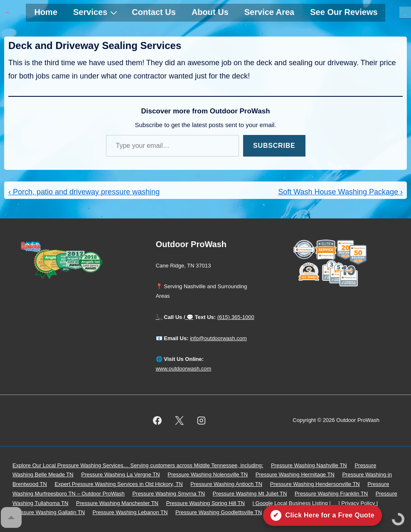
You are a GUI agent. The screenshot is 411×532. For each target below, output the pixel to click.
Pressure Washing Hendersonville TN (315, 484)
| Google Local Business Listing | (292, 503)
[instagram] (201, 420)
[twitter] (179, 420)
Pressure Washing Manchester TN (117, 503)
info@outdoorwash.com (218, 338)
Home (46, 12)
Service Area (269, 12)
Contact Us (154, 12)
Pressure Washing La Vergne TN (120, 474)
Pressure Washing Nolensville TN (208, 474)
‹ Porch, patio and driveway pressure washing (84, 192)
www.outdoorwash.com (184, 369)
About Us (210, 12)
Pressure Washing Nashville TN (309, 465)
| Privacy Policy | (358, 503)
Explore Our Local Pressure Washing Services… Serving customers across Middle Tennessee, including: (138, 465)
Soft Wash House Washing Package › (340, 192)
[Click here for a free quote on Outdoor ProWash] (322, 515)
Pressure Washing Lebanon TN (130, 512)
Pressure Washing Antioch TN (226, 484)
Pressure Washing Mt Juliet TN (250, 494)
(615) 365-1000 (236, 317)
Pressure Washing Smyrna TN (169, 494)
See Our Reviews (344, 12)
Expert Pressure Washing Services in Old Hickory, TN (118, 484)
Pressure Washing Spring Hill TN (205, 503)
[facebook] (158, 420)
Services (96, 12)
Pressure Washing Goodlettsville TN (219, 512)
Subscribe (274, 146)
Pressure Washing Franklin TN (331, 494)
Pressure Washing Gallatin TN (49, 512)
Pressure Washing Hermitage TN (295, 474)
